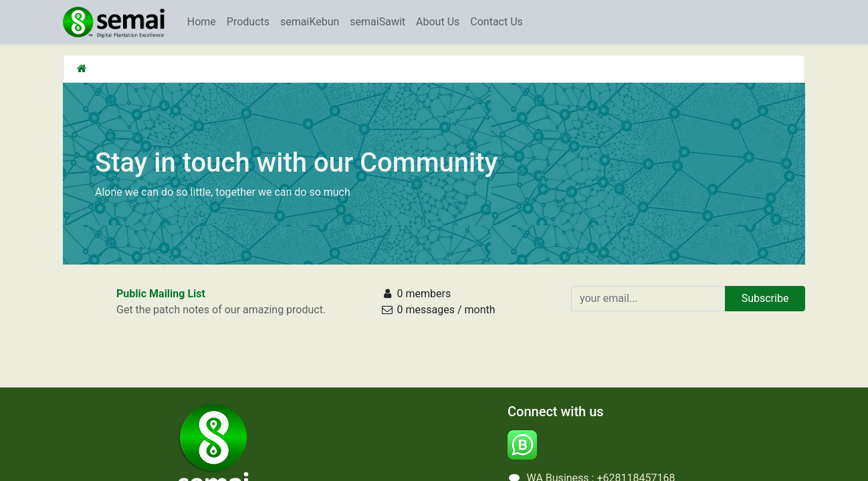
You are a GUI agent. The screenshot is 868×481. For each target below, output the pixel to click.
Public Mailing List (161, 294)
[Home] (82, 68)
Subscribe (765, 298)
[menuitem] (202, 22)
